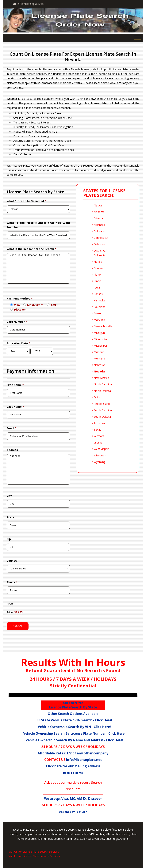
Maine (98, 313)
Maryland (99, 320)
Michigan (99, 333)
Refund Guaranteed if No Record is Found (73, 670)
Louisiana (100, 307)
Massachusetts (103, 326)
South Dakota (102, 417)
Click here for (73, 703)
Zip (9, 539)
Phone (12, 582)
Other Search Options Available (73, 714)
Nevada (99, 371)
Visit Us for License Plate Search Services (34, 852)
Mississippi (100, 346)
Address (12, 450)
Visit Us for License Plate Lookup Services (34, 856)
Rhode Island (102, 404)
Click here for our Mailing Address (73, 766)
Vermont (99, 436)
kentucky (99, 300)
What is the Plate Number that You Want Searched (38, 225)
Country (12, 561)
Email (12, 428)
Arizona (98, 218)
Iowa (97, 287)
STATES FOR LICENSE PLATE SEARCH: (105, 193)
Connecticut (101, 238)
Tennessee (100, 423)
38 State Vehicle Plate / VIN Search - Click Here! (74, 720)
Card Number (17, 322)
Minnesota (100, 339)
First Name (15, 385)
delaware (100, 244)
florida (98, 262)
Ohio (97, 397)
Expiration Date (18, 343)
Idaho (97, 275)
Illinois (98, 281)
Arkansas (99, 225)
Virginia (98, 442)
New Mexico (101, 378)
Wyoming (100, 462)
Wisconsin (100, 455)
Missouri (99, 352)
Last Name (15, 407)
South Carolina (103, 410)
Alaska (98, 205)
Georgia (99, 268)
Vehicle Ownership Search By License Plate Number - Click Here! (74, 733)
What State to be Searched (26, 201)
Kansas (98, 294)
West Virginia (102, 449)
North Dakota (102, 391)
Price (10, 604)
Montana (99, 359)
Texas (97, 430)
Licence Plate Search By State (73, 705)
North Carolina (103, 384)
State (10, 517)
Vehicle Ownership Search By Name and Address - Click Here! (74, 740)
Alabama (99, 212)
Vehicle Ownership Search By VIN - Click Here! (74, 727)
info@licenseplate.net (31, 4)
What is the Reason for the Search (31, 249)
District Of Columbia (100, 253)
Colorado (99, 231)
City (9, 496)
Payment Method (20, 298)
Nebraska (100, 365)
